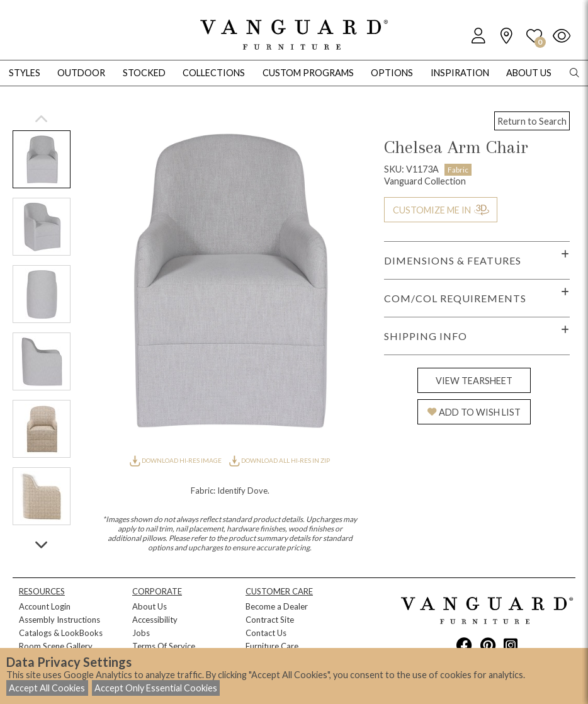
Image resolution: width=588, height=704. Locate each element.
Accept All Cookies (47, 688)
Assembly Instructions (59, 620)
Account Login (45, 606)
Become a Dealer (277, 606)
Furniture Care (272, 646)
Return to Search (532, 121)
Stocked (144, 73)
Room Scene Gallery (56, 646)
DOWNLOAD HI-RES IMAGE (176, 460)
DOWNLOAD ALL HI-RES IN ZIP (280, 460)
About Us (150, 606)
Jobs (141, 633)
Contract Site (270, 620)
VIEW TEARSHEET (474, 381)
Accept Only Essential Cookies (156, 688)
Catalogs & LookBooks (61, 633)
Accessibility (155, 620)
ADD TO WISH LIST (474, 412)
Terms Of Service (164, 646)
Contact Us (266, 633)
